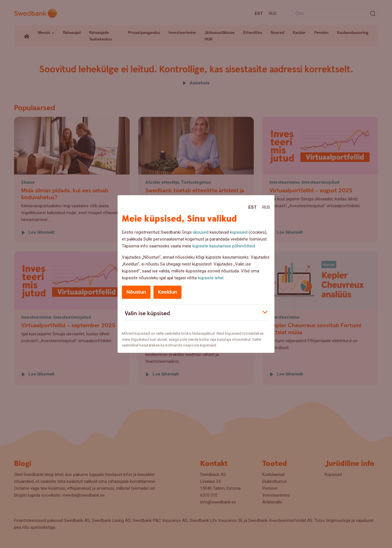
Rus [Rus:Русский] (266, 207)
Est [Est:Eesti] (252, 207)
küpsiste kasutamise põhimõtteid (224, 246)
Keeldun (167, 292)
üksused (201, 232)
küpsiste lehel (211, 278)
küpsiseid (239, 232)
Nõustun (136, 292)
